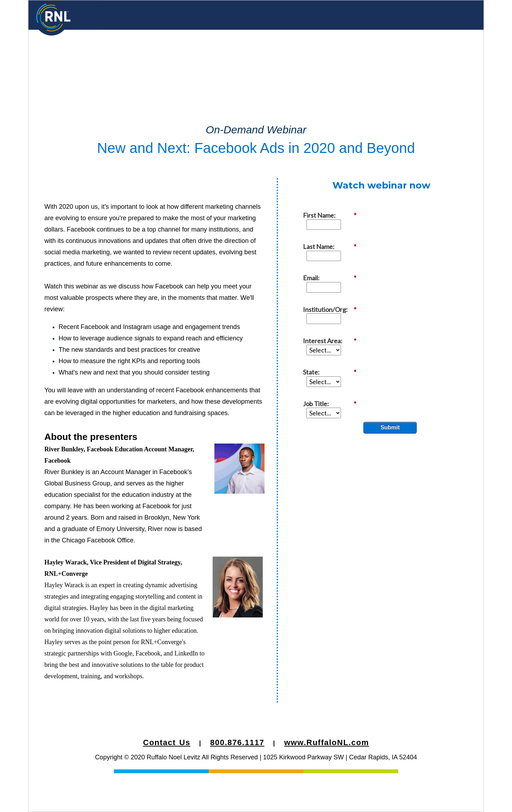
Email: (333, 240)
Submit (390, 322)
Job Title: (333, 306)
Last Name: (333, 224)
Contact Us (167, 742)
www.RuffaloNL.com (327, 742)
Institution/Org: (333, 257)
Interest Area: (333, 273)
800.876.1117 (237, 742)
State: (333, 289)
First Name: (333, 208)
